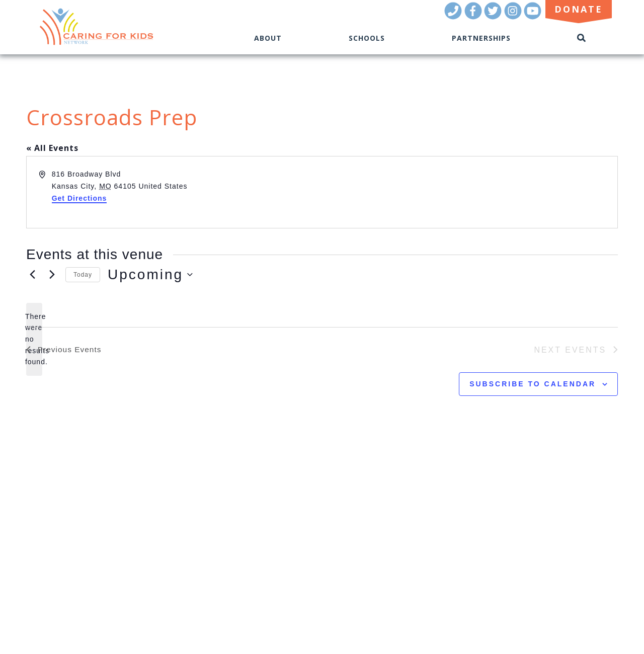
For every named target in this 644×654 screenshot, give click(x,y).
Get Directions (79, 198)
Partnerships (481, 38)
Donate (579, 9)
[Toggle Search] (582, 38)
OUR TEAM (53, 513)
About (268, 38)
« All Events (52, 148)
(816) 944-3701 (583, 570)
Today (83, 275)
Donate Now (76, 572)
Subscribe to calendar (533, 384)
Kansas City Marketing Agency (549, 584)
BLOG (43, 542)
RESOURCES (55, 527)
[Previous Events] (32, 275)
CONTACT (52, 556)
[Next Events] (52, 275)
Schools (367, 38)
